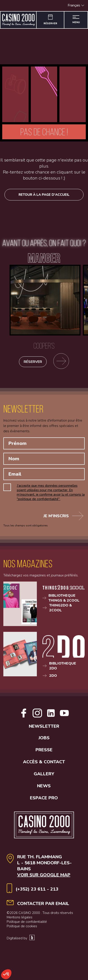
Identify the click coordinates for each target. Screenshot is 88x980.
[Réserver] (50, 20)
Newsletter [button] (44, 741)
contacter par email (43, 918)
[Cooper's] (44, 309)
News (44, 801)
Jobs (44, 753)
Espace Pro (44, 813)
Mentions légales (20, 932)
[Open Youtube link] (44, 731)
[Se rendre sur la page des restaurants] (61, 362)
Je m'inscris (63, 516)
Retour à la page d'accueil (44, 195)
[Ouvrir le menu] (76, 20)
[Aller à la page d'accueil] (19, 20)
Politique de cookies (22, 941)
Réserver (33, 362)
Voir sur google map (44, 890)
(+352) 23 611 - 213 (37, 904)
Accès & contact (44, 777)
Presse (44, 765)
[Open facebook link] (24, 716)
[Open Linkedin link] (58, 716)
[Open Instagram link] (37, 716)
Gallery (44, 789)
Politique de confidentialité (27, 936)
